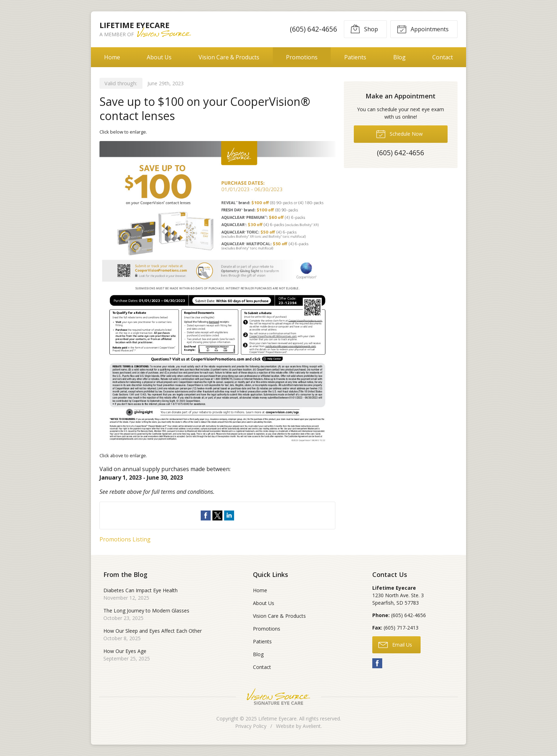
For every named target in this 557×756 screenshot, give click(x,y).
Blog (399, 57)
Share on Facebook (206, 515)
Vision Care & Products (229, 57)
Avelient (312, 726)
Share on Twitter (217, 515)
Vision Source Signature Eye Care (278, 696)
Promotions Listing (125, 539)
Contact (443, 57)
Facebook (377, 663)
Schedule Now (399, 134)
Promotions (302, 57)
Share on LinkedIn (229, 515)
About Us (159, 57)
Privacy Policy (251, 726)
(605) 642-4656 (313, 29)
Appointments (423, 29)
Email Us (395, 644)
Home (112, 57)
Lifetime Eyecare (277, 719)
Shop (364, 29)
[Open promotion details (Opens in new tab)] (217, 294)
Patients (355, 57)
